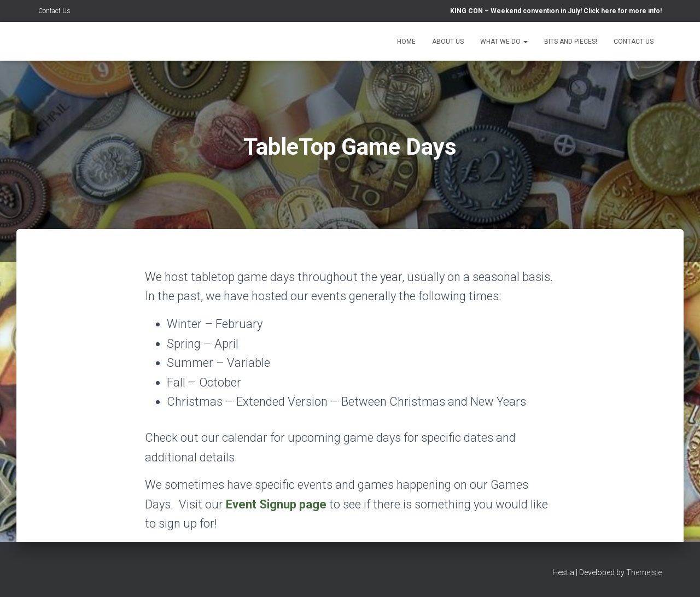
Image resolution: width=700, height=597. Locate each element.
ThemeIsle (644, 572)
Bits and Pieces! (571, 42)
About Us (448, 42)
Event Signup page (276, 504)
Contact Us (54, 11)
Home (406, 42)
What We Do (504, 42)
